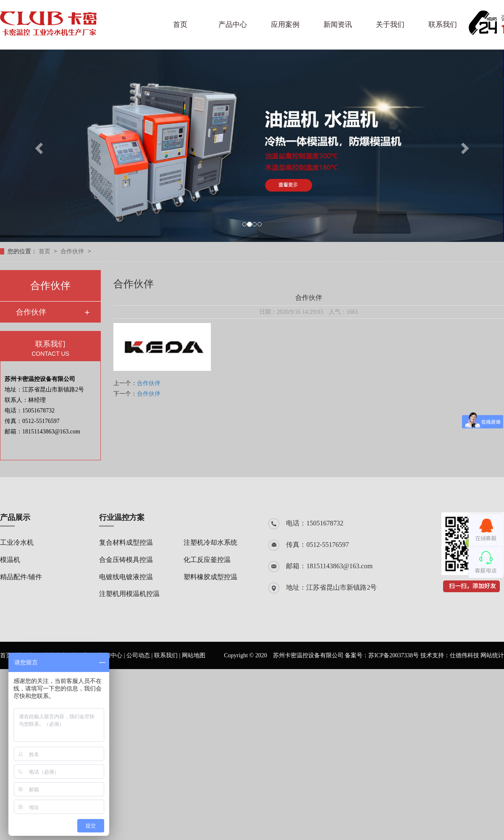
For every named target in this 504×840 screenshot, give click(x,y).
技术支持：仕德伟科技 (450, 655)
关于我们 (390, 25)
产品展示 (15, 517)
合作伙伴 (73, 251)
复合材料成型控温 (126, 542)
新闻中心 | (113, 655)
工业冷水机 (17, 542)
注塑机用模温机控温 (129, 594)
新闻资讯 (338, 25)
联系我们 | (168, 655)
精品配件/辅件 (21, 577)
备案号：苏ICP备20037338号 (382, 655)
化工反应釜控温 (207, 560)
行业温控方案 (122, 517)
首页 (180, 25)
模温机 (10, 560)
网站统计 (492, 655)
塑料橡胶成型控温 (210, 577)
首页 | (8, 655)
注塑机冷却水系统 (210, 542)
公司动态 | (140, 655)
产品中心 (233, 25)
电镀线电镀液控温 (126, 577)
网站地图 (194, 655)
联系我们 (443, 25)
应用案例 (285, 25)
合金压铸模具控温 (126, 560)
